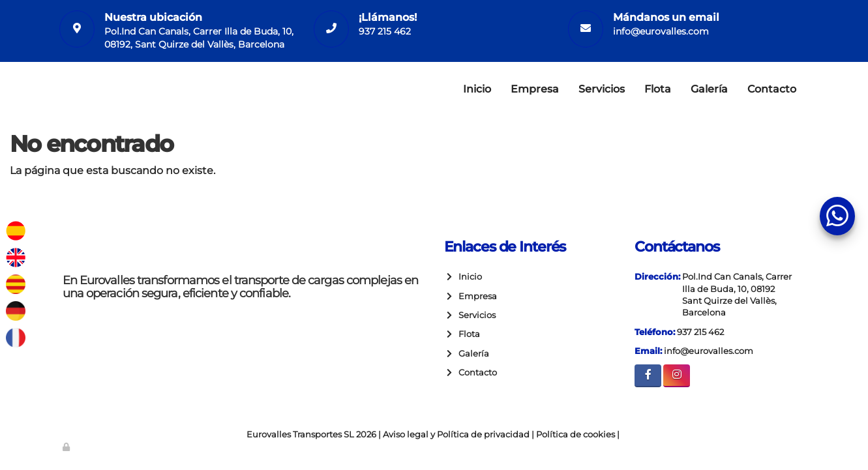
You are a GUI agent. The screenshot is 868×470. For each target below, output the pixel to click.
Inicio (477, 89)
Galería (709, 89)
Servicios (602, 89)
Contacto (772, 89)
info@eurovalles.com (661, 31)
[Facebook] (648, 376)
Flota (658, 89)
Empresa (535, 89)
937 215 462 (385, 31)
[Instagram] (677, 376)
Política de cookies (576, 434)
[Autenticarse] (67, 447)
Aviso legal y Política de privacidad (456, 434)
